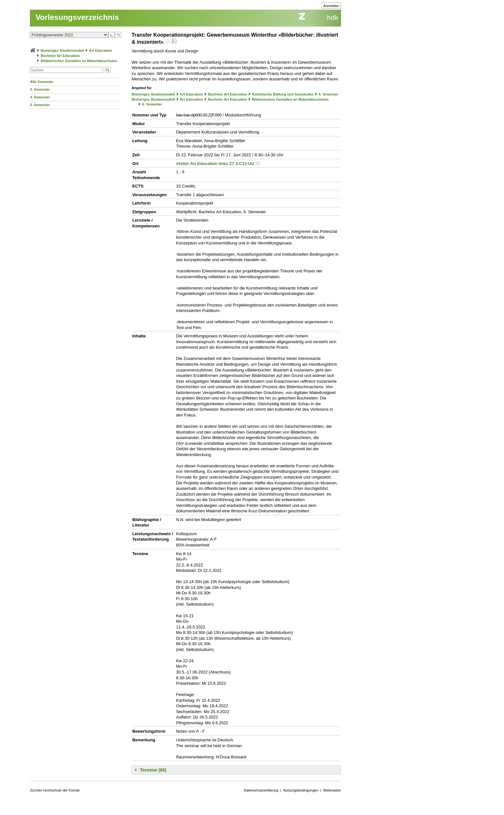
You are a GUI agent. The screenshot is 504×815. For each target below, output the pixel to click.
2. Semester (40, 89)
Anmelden (331, 6)
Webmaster (332, 790)
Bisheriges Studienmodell (63, 50)
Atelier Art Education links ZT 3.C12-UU (215, 164)
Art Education (101, 50)
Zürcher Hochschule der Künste (55, 790)
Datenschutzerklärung (261, 790)
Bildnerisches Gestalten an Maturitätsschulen (79, 61)
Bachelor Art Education (60, 56)
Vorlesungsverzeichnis (77, 17)
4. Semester (40, 97)
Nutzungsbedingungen (301, 790)
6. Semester (40, 105)
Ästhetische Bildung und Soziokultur (283, 94)
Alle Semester (42, 82)
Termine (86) (153, 770)
